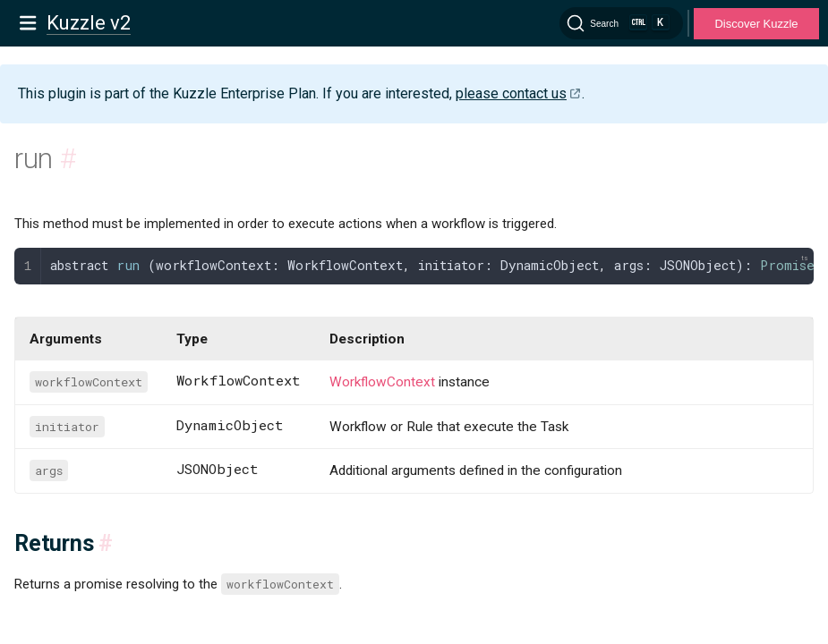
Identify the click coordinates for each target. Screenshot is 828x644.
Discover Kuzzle (756, 24)
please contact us (511, 93)
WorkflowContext (382, 382)
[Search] (621, 23)
